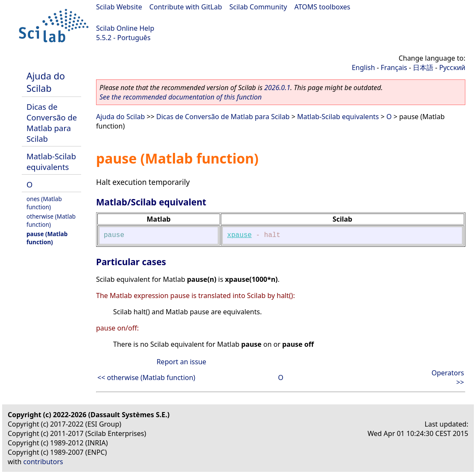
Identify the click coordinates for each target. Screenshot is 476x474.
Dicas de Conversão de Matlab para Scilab (52, 123)
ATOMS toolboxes (323, 7)
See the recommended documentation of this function (181, 97)
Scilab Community (258, 7)
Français (394, 67)
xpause (239, 235)
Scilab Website (119, 7)
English (363, 67)
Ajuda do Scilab (46, 82)
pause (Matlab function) (47, 238)
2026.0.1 (277, 88)
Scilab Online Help (125, 28)
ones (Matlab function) (44, 203)
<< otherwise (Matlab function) (146, 377)
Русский (452, 67)
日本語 (423, 67)
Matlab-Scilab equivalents (51, 161)
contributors (43, 462)
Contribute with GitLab (186, 7)
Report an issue (181, 362)
